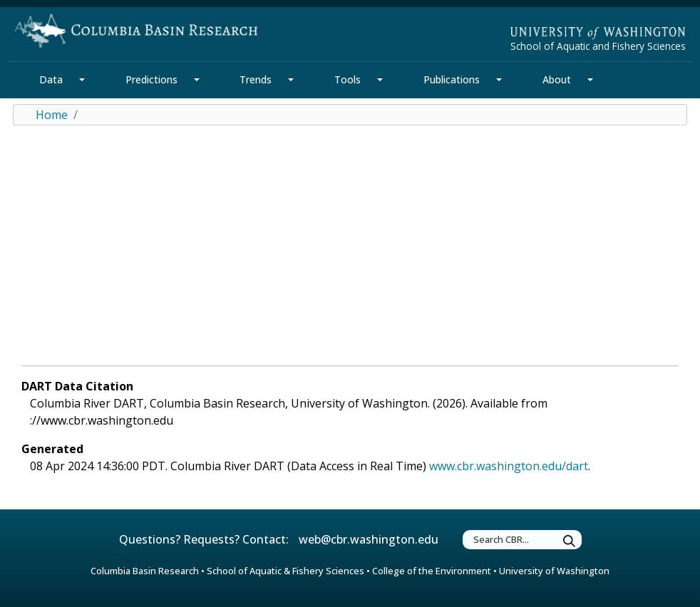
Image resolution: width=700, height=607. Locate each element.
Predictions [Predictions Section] (151, 79)
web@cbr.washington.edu (369, 539)
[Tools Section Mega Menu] (380, 80)
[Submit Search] (570, 542)
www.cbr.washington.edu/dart (509, 466)
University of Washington (554, 571)
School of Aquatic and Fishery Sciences (598, 46)
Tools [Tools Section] (348, 79)
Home (52, 115)
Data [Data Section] (51, 79)
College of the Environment (432, 571)
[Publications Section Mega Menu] (499, 80)
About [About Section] (557, 79)
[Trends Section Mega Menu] (291, 80)
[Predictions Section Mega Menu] (197, 80)
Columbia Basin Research (145, 571)
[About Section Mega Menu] (590, 80)
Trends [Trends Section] (256, 79)
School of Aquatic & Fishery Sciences (285, 571)
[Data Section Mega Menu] (82, 80)
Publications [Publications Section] (452, 79)
